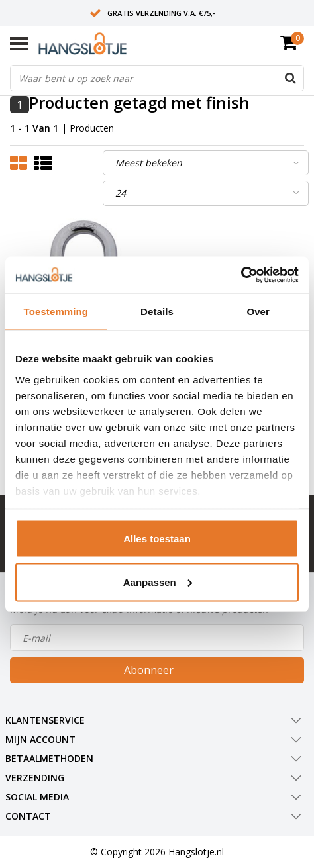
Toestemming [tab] (56, 312)
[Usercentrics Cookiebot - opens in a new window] (241, 275)
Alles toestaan (157, 539)
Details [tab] (157, 312)
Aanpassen (158, 582)
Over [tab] (258, 312)
